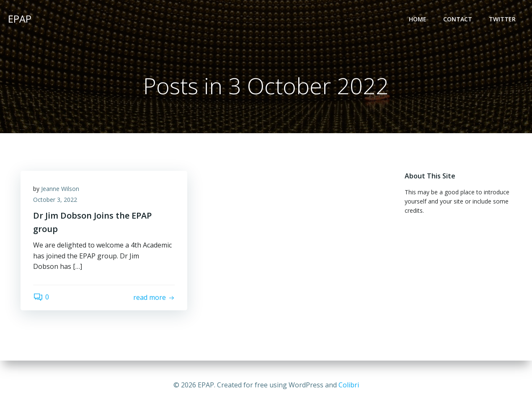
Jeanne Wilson (60, 189)
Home (418, 19)
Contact (458, 19)
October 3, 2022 (55, 200)
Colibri (349, 385)
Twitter (502, 19)
